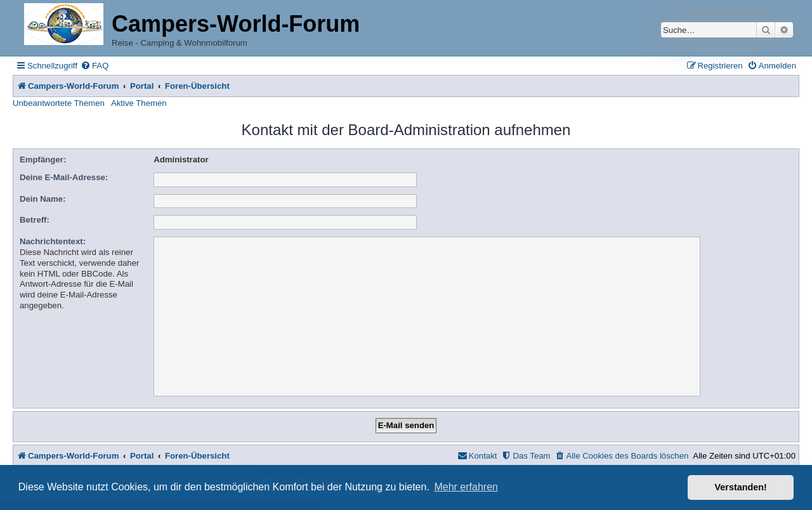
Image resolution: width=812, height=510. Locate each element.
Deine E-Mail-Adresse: (64, 177)
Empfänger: (43, 160)
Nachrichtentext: (53, 241)
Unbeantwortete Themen (59, 103)
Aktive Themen (139, 103)
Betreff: (35, 220)
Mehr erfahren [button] (466, 487)
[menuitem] (95, 66)
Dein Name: (43, 199)
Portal (142, 86)
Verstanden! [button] (741, 487)
